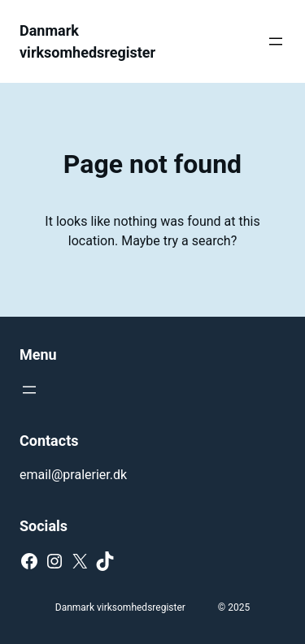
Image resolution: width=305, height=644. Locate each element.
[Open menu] (276, 41)
